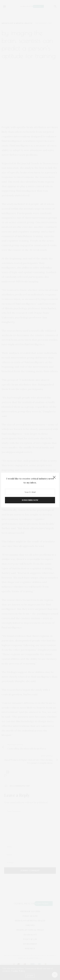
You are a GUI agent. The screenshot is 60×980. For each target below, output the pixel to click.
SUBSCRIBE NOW (30, 500)
